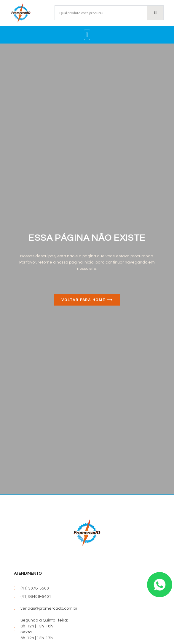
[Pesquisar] (155, 13)
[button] (87, 35)
